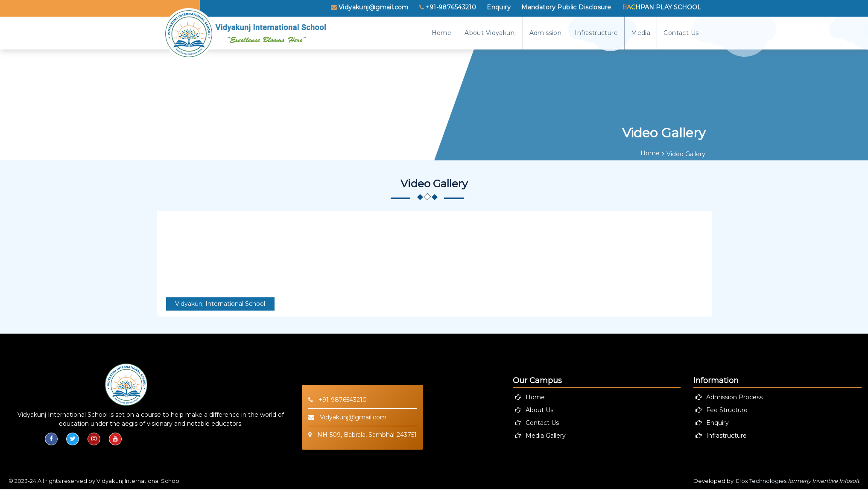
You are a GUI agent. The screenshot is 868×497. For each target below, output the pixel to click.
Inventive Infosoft (836, 481)
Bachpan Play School (662, 7)
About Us (539, 410)
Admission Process (734, 397)
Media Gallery (546, 436)
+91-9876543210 (448, 7)
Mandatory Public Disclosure (566, 7)
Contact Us (681, 33)
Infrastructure (726, 436)
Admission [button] (546, 33)
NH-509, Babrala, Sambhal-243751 (362, 435)
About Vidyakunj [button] (490, 33)
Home (442, 33)
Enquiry (499, 7)
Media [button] (641, 33)
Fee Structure (727, 410)
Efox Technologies (761, 481)
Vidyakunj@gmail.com (370, 7)
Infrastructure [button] (596, 33)
